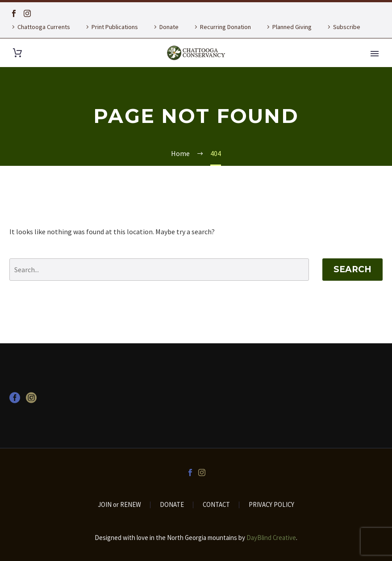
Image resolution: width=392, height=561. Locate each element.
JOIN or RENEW (119, 505)
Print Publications (115, 27)
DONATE (172, 505)
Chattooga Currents (44, 27)
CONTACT (216, 505)
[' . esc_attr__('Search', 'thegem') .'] (159, 270)
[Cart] (17, 53)
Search (352, 269)
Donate (169, 27)
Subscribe (347, 27)
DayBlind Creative (271, 538)
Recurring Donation (225, 27)
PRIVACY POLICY (271, 505)
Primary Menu (375, 54)
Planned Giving (292, 27)
